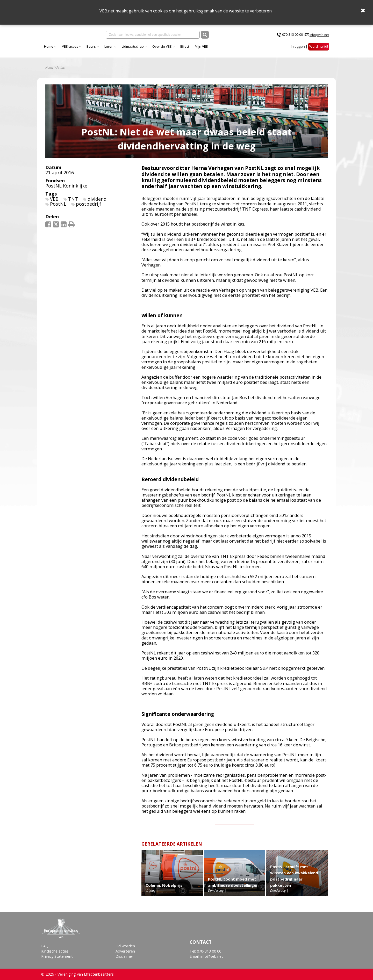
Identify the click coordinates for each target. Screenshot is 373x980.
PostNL (58, 208)
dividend (97, 203)
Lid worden (125, 946)
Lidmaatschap (178, 49)
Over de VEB (208, 49)
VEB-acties (116, 49)
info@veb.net (319, 36)
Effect (230, 49)
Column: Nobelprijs (164, 889)
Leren (155, 49)
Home (94, 49)
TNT (73, 203)
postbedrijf (89, 208)
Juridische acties (55, 951)
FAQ (45, 946)
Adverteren (125, 951)
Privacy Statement (57, 957)
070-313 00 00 (292, 36)
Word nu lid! (319, 49)
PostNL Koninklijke (66, 189)
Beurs (137, 49)
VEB (54, 203)
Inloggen (298, 49)
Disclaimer (124, 957)
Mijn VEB (247, 49)
